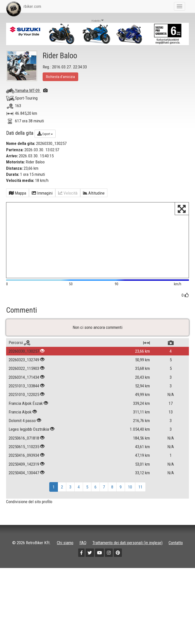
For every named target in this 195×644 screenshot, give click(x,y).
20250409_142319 (24, 472)
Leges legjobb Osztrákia (29, 438)
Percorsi (19, 351)
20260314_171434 (24, 386)
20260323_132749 (24, 368)
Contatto (176, 551)
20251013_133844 (24, 394)
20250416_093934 (24, 464)
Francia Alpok (20, 421)
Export (45, 134)
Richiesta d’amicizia (60, 77)
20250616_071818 (24, 446)
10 (130, 496)
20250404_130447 (24, 481)
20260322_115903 (24, 377)
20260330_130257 (24, 360)
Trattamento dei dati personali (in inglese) (127, 551)
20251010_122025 (24, 403)
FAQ (83, 551)
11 (140, 496)
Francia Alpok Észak (26, 412)
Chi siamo (65, 551)
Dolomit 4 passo (22, 429)
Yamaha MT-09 (31, 90)
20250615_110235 (24, 455)
